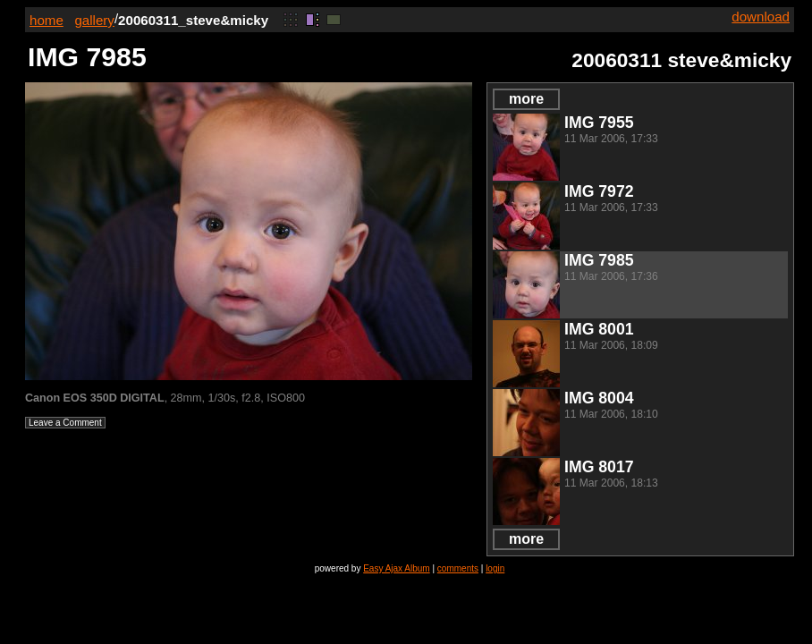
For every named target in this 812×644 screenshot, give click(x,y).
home (47, 20)
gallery (94, 20)
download (761, 17)
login (495, 568)
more (526, 99)
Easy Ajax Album (396, 568)
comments (458, 568)
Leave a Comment (65, 423)
